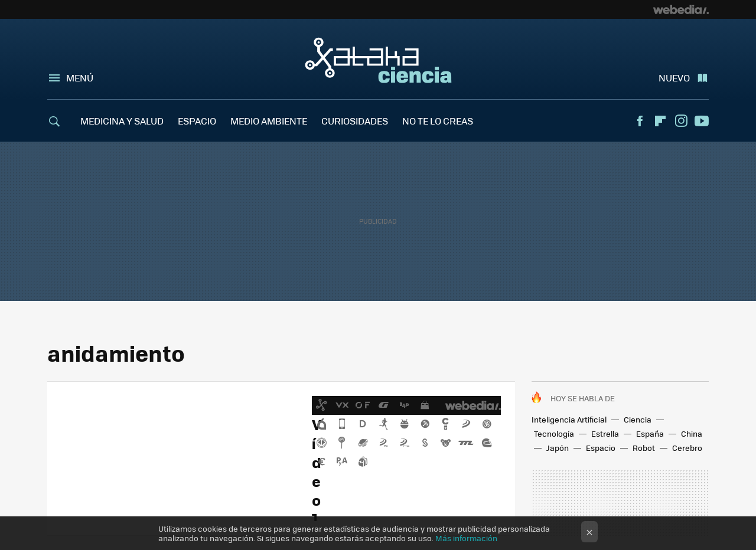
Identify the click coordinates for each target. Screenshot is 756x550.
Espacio (601, 448)
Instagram (681, 121)
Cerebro (687, 448)
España (650, 433)
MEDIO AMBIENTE (269, 121)
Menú (80, 78)
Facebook (640, 121)
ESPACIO (197, 121)
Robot (644, 448)
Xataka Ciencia (378, 60)
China (692, 433)
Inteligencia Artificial (569, 419)
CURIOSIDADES (355, 121)
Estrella (605, 433)
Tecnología (554, 433)
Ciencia (638, 419)
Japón (558, 448)
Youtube (702, 121)
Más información (466, 538)
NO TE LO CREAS (438, 121)
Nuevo (674, 78)
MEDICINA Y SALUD (122, 121)
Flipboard (660, 121)
